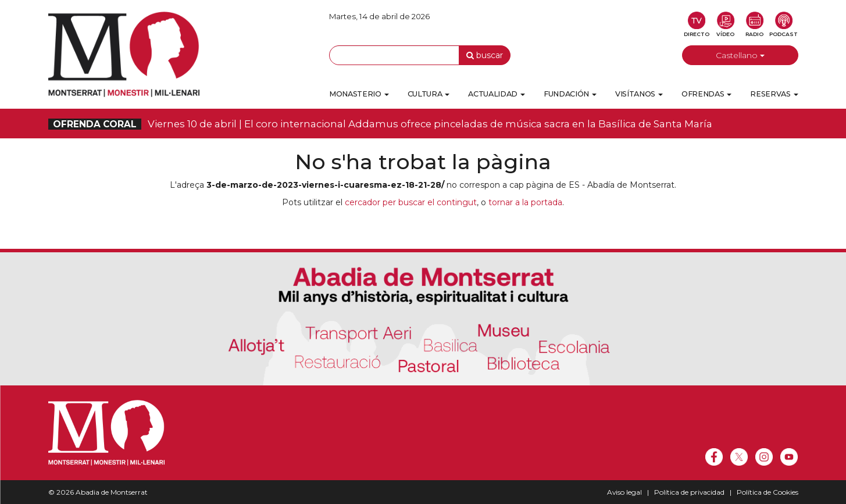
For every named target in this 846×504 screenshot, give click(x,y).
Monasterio (359, 94)
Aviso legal (624, 492)
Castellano (740, 55)
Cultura (429, 94)
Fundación (570, 94)
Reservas (774, 94)
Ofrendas (706, 94)
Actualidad (497, 94)
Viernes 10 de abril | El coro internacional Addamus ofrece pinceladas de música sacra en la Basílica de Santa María (380, 124)
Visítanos (639, 94)
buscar (485, 55)
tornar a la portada (525, 202)
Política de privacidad (689, 492)
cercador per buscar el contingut (411, 202)
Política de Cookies (768, 492)
